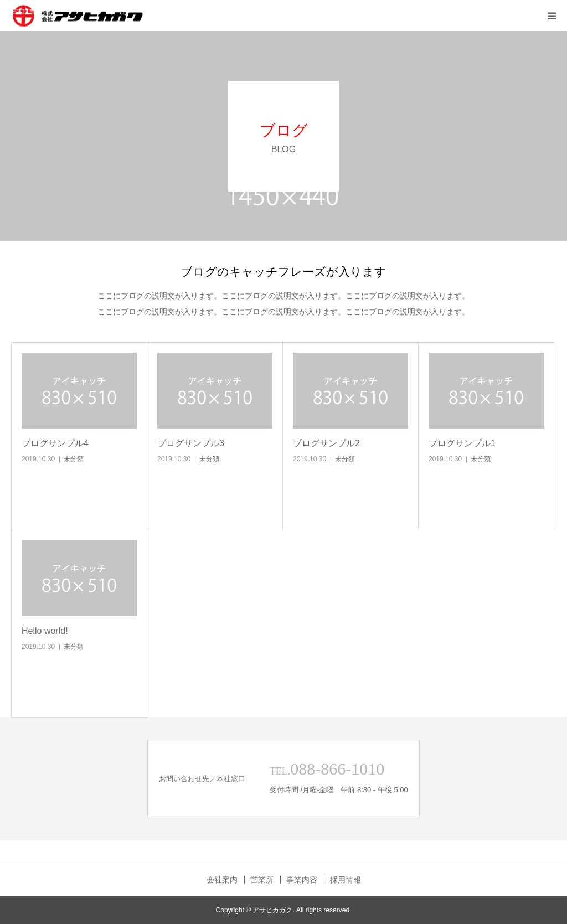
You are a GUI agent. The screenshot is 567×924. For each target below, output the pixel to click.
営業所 (262, 880)
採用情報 (346, 880)
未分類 (74, 459)
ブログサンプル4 (55, 443)
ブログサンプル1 (462, 443)
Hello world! (45, 631)
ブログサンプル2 (326, 443)
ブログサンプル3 (191, 443)
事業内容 (302, 880)
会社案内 (222, 880)
